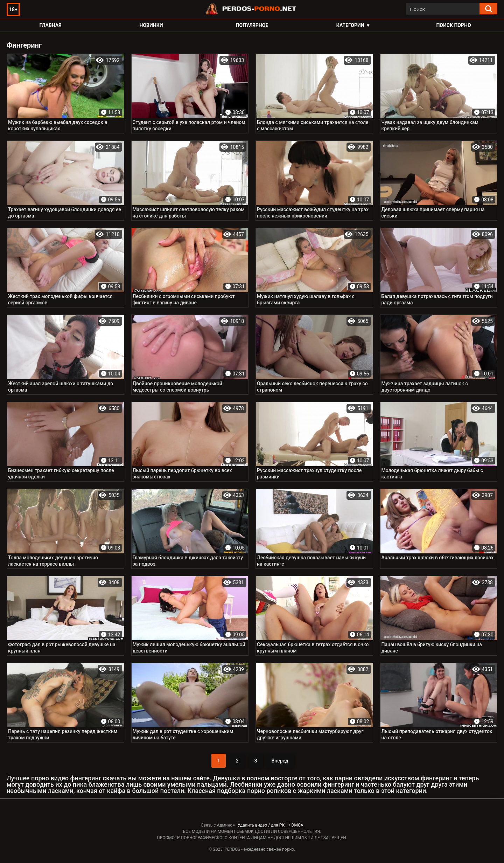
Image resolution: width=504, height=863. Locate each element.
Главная (50, 25)
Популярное (252, 25)
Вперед (280, 761)
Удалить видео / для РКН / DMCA (271, 825)
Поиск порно (453, 25)
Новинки (151, 25)
